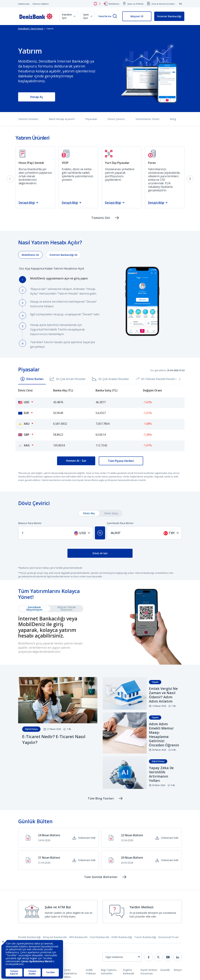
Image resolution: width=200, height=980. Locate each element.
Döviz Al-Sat (100, 553)
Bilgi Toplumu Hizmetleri (109, 972)
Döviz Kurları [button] (32, 379)
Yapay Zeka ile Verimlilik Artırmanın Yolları (161, 774)
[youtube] (168, 957)
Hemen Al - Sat (76, 461)
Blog (173, 119)
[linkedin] (178, 957)
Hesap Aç (37, 97)
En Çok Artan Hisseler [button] (68, 379)
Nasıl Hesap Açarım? (62, 119)
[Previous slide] (10, 179)
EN (181, 4)
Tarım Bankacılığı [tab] (145, 937)
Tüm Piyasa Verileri (121, 461)
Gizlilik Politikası (91, 972)
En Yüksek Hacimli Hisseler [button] (156, 379)
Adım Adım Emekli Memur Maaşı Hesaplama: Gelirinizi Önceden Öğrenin (164, 735)
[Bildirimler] (97, 4)
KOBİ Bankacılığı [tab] (122, 937)
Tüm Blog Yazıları (101, 798)
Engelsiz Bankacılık (129, 972)
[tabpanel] (100, 304)
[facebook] (149, 957)
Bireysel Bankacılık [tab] (55, 937)
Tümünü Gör (101, 218)
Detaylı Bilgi (27, 203)
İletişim (178, 970)
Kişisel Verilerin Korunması (149, 972)
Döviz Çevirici (116, 119)
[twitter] (158, 957)
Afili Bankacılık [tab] (78, 937)
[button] (180, 379)
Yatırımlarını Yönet (147, 119)
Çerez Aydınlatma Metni (70, 973)
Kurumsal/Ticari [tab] (169, 937)
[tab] (30, 255)
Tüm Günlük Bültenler (101, 877)
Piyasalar (91, 119)
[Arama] (115, 16)
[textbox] (83, 533)
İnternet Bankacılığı (169, 16)
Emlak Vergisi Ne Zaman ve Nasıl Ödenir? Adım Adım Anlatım (163, 695)
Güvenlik (165, 970)
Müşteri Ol (137, 16)
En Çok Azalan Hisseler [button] (111, 379)
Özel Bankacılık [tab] (99, 937)
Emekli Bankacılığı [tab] (29, 937)
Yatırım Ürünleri (28, 119)
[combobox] (83, 533)
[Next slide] (190, 179)
